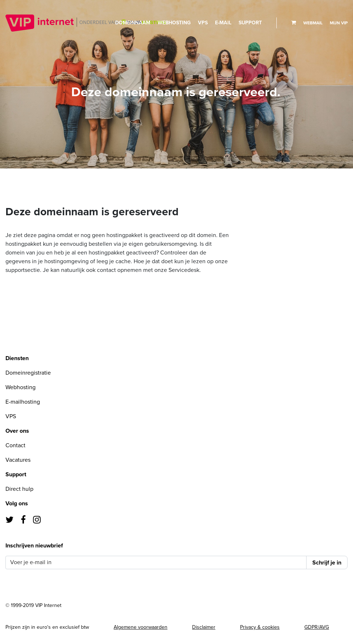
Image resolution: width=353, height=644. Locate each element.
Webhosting (174, 23)
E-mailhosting (23, 402)
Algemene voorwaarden (141, 627)
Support (250, 23)
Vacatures (18, 460)
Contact (15, 445)
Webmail (313, 23)
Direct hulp (19, 489)
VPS (203, 23)
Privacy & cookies (260, 627)
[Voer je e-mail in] (156, 563)
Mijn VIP (339, 23)
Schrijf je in (327, 563)
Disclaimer (204, 627)
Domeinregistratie (28, 373)
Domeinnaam (133, 23)
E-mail (223, 23)
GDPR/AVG (317, 627)
